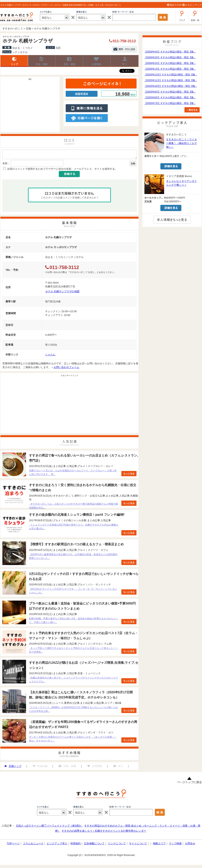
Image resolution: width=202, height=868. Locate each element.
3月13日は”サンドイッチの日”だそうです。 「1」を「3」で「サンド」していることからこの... (73, 592)
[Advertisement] (30, 106)
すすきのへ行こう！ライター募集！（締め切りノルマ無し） (181, 143)
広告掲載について (94, 845)
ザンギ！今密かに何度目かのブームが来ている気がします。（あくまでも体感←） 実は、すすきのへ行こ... (73, 740)
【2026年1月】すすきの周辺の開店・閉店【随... (170, 69)
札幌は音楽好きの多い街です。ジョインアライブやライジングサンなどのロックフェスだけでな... (73, 681)
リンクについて (117, 845)
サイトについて (138, 845)
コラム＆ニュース (33, 845)
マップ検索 (175, 845)
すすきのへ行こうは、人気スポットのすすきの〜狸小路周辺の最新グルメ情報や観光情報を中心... (73, 507)
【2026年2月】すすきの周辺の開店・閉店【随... (170, 63)
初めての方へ (177, 5)
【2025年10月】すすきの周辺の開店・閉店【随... (171, 86)
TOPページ (13, 845)
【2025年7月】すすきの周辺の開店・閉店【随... (170, 103)
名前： (6, 165)
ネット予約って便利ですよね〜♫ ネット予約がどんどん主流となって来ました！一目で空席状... (73, 651)
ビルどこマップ (193, 5)
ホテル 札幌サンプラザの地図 (62, 293)
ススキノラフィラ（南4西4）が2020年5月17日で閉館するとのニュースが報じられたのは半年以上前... (73, 710)
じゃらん (50, 356)
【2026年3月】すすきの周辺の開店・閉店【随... (170, 57)
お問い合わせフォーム (66, 368)
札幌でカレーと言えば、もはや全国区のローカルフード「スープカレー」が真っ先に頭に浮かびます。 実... (73, 474)
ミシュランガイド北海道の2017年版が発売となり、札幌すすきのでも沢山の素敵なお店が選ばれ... (74, 528)
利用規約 (76, 845)
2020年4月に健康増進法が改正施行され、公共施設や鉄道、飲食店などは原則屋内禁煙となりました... (73, 557)
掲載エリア (159, 845)
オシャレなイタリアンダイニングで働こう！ (181, 183)
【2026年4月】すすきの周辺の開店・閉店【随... (170, 52)
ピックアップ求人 (57, 845)
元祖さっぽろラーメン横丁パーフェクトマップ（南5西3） (49, 827)
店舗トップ (14, 61)
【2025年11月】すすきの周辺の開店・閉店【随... (171, 80)
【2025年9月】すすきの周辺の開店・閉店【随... (170, 92)
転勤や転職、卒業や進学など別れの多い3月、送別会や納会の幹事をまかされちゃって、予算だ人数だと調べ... (73, 622)
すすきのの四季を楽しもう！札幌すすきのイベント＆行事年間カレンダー (104, 832)
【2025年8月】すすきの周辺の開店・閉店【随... (170, 97)
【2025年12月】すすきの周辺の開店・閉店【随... (171, 75)
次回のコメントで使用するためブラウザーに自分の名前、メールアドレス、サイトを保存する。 (62, 170)
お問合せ (190, 845)
